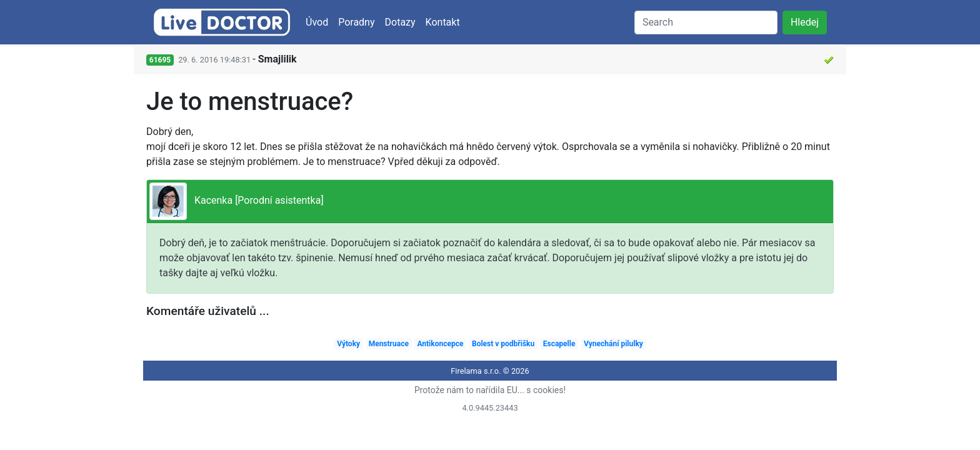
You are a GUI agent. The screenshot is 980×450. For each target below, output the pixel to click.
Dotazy (400, 22)
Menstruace (389, 344)
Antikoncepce (440, 344)
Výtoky (348, 344)
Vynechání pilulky (613, 344)
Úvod (317, 22)
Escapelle (559, 344)
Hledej (805, 22)
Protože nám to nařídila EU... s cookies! (490, 390)
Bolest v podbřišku (503, 344)
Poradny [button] (356, 22)
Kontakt (443, 22)
